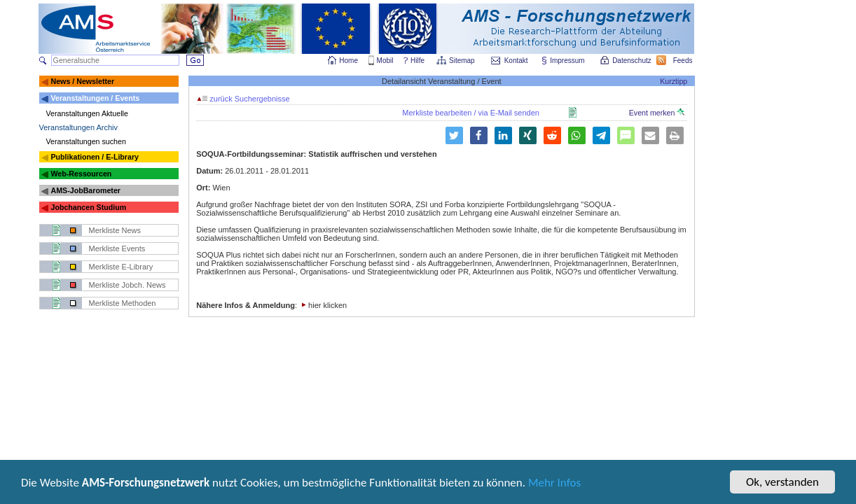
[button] (479, 135)
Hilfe (417, 61)
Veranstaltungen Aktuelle (87, 113)
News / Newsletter (82, 81)
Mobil (385, 61)
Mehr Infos (554, 485)
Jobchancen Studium (88, 207)
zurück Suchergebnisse (243, 99)
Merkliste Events (117, 248)
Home (348, 61)
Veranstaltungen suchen (86, 141)
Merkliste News (115, 230)
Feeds (684, 61)
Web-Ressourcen (81, 174)
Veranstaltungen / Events (95, 98)
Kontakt (516, 61)
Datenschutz (633, 61)
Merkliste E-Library (121, 267)
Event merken (657, 113)
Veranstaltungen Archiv (79, 127)
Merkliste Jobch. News (127, 285)
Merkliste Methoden (123, 303)
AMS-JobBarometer (85, 190)
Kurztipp (674, 81)
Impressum (568, 61)
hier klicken (327, 305)
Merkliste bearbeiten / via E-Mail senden (471, 113)
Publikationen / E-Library (95, 157)
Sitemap (463, 61)
